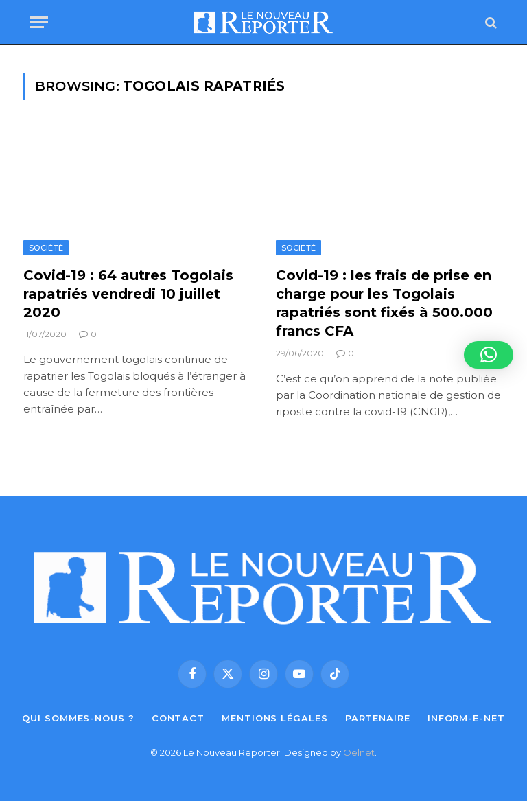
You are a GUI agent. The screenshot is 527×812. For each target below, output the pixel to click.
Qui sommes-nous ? (78, 718)
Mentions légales (275, 718)
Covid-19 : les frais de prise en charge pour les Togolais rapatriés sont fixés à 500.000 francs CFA (384, 303)
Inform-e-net (466, 718)
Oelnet (359, 752)
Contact (178, 718)
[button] (489, 355)
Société (46, 248)
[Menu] (39, 22)
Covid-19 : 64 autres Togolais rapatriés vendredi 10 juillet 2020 (128, 294)
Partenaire (378, 718)
